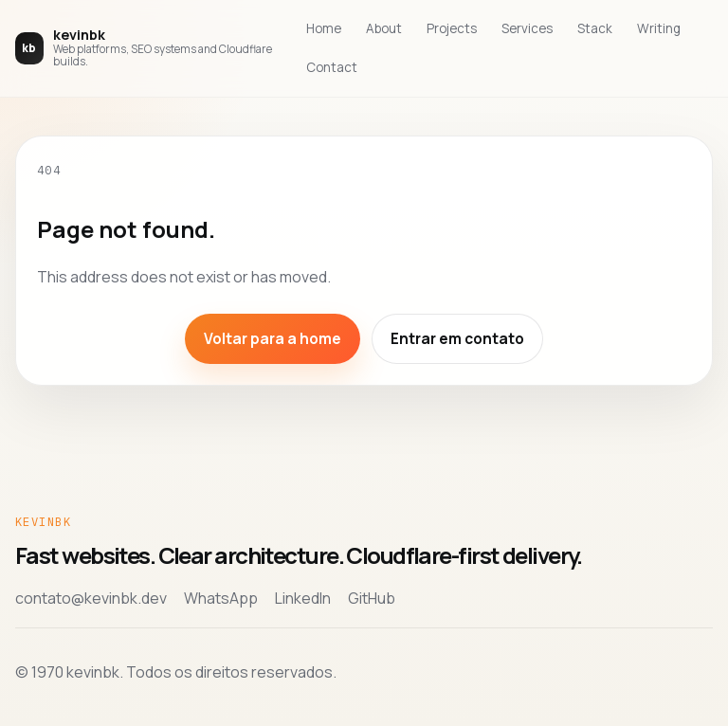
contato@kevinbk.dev (91, 598)
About (384, 28)
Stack (595, 28)
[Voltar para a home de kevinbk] (147, 48)
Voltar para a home (273, 339)
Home (324, 28)
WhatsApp (221, 598)
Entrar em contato (457, 339)
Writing (659, 28)
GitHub (372, 598)
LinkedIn (303, 598)
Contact (332, 67)
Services (527, 28)
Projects (452, 28)
